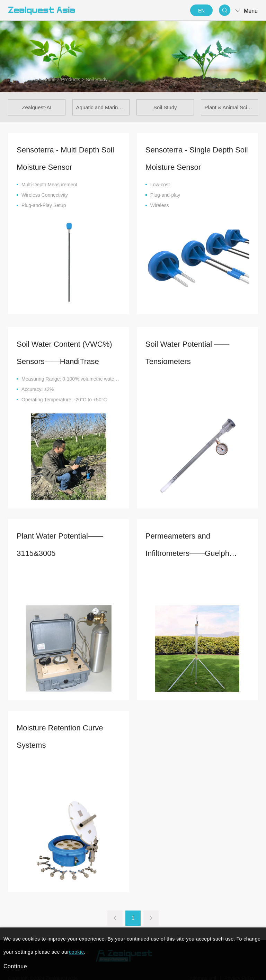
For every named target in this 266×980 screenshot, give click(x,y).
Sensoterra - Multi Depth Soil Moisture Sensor (65, 158)
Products (70, 80)
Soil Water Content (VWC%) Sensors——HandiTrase (64, 400)
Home (49, 80)
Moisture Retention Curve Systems (60, 783)
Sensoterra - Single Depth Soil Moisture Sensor (197, 158)
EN (201, 11)
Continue (15, 966)
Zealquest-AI (37, 107)
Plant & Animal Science (232, 107)
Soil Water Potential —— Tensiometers (188, 400)
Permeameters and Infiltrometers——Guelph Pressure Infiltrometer (187, 594)
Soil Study (165, 107)
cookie (76, 952)
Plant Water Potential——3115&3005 (60, 592)
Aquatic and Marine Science (103, 107)
